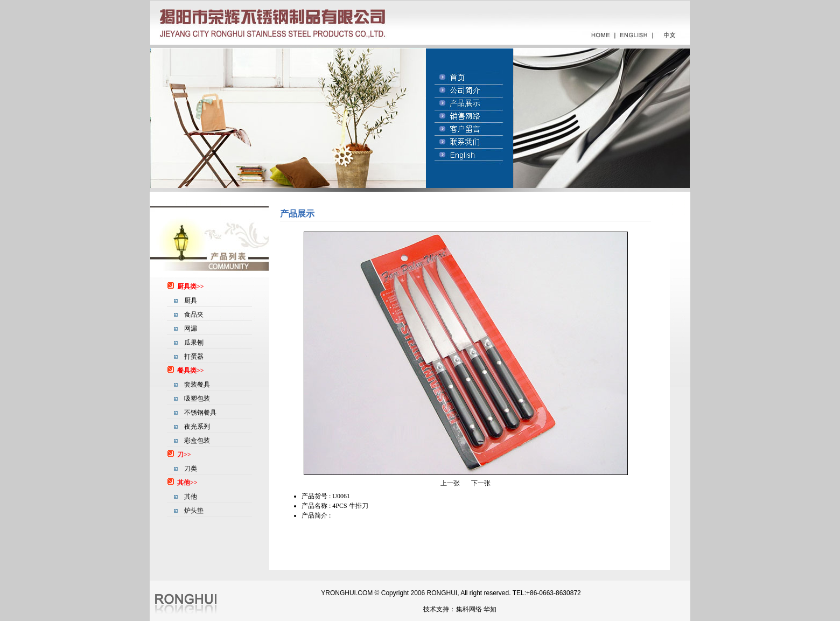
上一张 (450, 483)
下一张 (481, 483)
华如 (490, 609)
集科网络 (469, 609)
